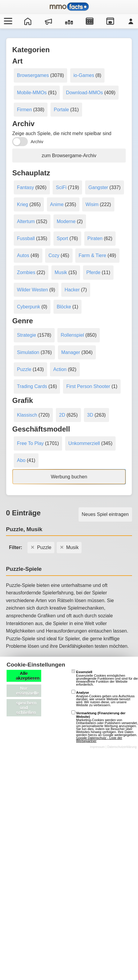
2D (62, 415)
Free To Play (30, 443)
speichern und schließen (26, 708)
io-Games (84, 75)
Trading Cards (32, 386)
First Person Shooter (88, 386)
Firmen (24, 110)
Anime (57, 204)
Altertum (26, 221)
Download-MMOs (85, 93)
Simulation (28, 352)
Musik (61, 272)
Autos (23, 255)
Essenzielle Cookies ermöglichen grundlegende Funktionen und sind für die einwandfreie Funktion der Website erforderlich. (105, 678)
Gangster (98, 187)
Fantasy (26, 187)
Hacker (72, 290)
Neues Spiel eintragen (105, 514)
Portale (61, 110)
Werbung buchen (69, 477)
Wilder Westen (33, 290)
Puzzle (24, 369)
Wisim (92, 204)
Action (60, 369)
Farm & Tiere (92, 255)
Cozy (54, 255)
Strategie (27, 335)
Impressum (97, 747)
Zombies (26, 272)
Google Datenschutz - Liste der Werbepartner (99, 739)
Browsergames (33, 75)
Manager (71, 352)
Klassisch (27, 415)
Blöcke (64, 307)
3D (90, 415)
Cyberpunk (29, 307)
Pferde (93, 272)
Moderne (66, 221)
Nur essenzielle (27, 691)
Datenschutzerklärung (122, 747)
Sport (62, 238)
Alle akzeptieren (28, 676)
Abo (21, 460)
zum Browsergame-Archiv (69, 156)
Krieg (23, 204)
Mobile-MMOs (32, 93)
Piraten (95, 238)
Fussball (26, 238)
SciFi (61, 187)
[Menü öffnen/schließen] (7, 21)
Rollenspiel (72, 335)
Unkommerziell (84, 443)
